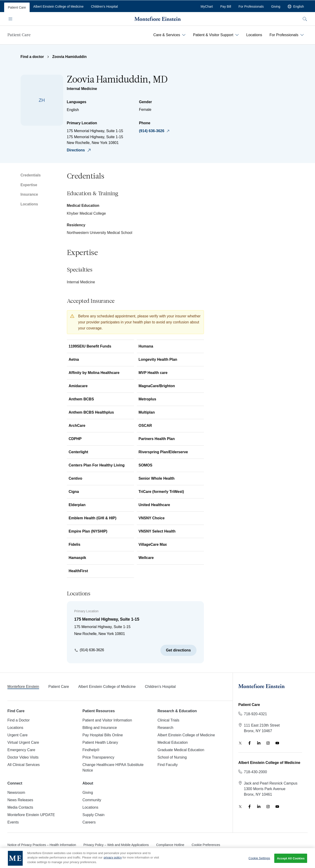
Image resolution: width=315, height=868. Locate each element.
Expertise (29, 185)
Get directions (178, 650)
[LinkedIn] (259, 743)
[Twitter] (240, 743)
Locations (29, 204)
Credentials (31, 175)
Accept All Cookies (291, 862)
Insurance (29, 194)
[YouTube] (277, 743)
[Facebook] (250, 743)
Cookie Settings (259, 862)
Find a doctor (32, 57)
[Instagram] (268, 743)
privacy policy (113, 861)
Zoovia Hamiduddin (69, 57)
